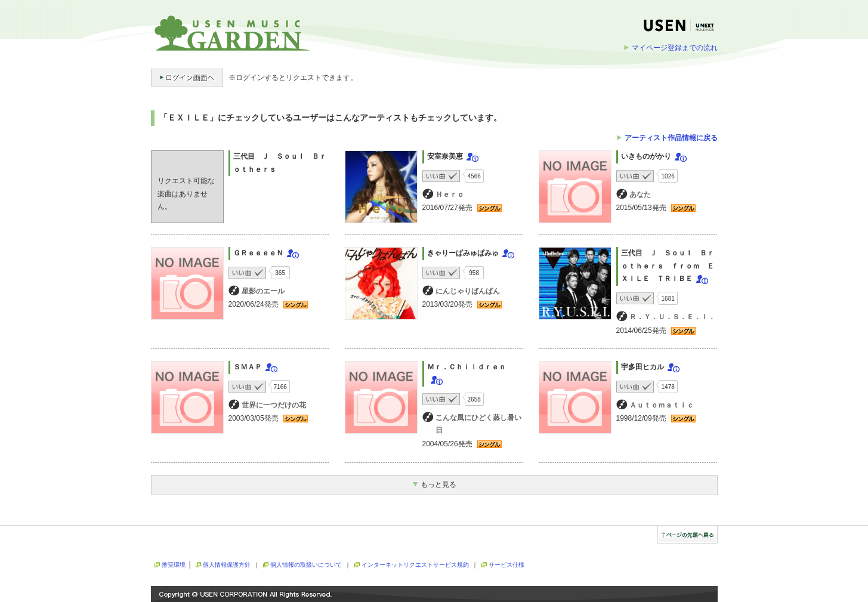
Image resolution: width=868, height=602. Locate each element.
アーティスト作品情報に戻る (671, 138)
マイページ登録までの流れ (675, 48)
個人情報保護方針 (227, 565)
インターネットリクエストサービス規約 (415, 565)
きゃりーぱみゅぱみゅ (463, 253)
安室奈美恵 (445, 156)
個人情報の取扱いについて (306, 565)
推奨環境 (174, 565)
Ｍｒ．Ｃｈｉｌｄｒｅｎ (467, 367)
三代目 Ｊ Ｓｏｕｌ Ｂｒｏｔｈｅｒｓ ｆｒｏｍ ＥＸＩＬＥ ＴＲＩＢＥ (668, 266)
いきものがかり (646, 156)
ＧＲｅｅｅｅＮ (258, 253)
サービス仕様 (506, 565)
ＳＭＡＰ (248, 367)
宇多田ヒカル (642, 367)
